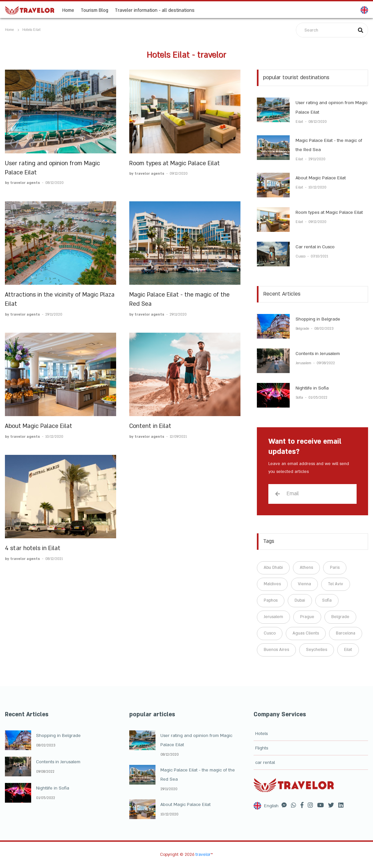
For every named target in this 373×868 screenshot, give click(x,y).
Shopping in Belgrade (318, 319)
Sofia (300, 398)
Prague (307, 617)
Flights (262, 748)
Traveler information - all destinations (155, 10)
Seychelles (317, 650)
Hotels (261, 734)
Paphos (271, 600)
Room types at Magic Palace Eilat (175, 163)
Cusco (301, 256)
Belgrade (303, 329)
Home (68, 10)
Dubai (300, 600)
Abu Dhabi (273, 568)
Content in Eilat (150, 426)
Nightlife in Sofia (312, 388)
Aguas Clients (306, 633)
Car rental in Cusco (315, 247)
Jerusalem (304, 363)
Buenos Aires (276, 650)
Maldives (272, 584)
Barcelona (346, 633)
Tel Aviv (336, 584)
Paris (335, 568)
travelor (203, 855)
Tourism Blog (94, 10)
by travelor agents (23, 183)
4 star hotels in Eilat (33, 548)
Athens (306, 568)
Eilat (300, 122)
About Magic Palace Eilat (39, 426)
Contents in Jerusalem (318, 354)
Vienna (304, 584)
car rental (265, 763)
